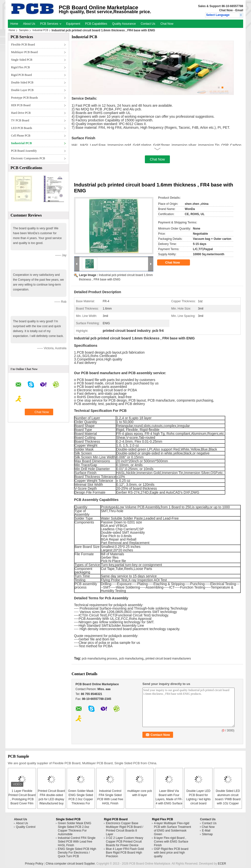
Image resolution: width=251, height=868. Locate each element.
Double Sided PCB (22, 82)
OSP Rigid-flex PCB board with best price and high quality (171, 853)
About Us (29, 24)
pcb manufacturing (131, 659)
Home (14, 24)
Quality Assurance (124, 24)
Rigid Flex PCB (20, 67)
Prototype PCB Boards (24, 98)
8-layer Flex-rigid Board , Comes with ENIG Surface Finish (171, 842)
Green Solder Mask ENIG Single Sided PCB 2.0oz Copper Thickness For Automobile (81, 799)
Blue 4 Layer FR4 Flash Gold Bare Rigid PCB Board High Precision (125, 853)
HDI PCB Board (21, 105)
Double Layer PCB (22, 90)
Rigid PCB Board (21, 75)
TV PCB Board (20, 120)
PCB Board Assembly (24, 151)
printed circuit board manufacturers (168, 659)
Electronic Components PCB (28, 158)
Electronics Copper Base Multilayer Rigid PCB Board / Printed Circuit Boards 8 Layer (125, 829)
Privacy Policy (34, 864)
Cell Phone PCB (21, 136)
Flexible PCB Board (23, 45)
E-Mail (206, 831)
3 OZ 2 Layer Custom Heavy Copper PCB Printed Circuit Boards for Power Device (125, 842)
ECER (222, 864)
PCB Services (50, 24)
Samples (24, 30)
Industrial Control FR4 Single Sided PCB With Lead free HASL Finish (77, 842)
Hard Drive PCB (21, 113)
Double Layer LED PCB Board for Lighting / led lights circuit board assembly (198, 799)
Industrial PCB (40, 30)
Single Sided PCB (22, 60)
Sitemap (207, 834)
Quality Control (26, 827)
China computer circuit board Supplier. (71, 864)
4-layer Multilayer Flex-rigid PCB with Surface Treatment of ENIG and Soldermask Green (172, 829)
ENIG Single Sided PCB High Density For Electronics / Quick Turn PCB (77, 853)
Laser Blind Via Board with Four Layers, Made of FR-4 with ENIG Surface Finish (169, 799)
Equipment (73, 24)
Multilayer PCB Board (24, 52)
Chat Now (226, 10)
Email (239, 10)
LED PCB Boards (22, 128)
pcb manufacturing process (100, 659)
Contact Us (148, 24)
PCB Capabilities (96, 24)
